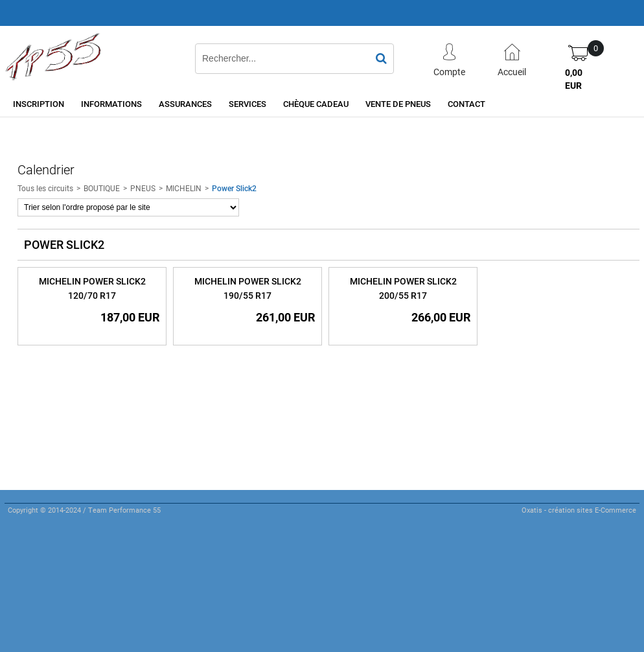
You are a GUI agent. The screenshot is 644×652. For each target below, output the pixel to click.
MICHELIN (184, 188)
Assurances (185, 104)
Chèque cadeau (316, 104)
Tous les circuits (45, 188)
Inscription (39, 104)
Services (247, 104)
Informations (111, 104)
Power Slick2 (234, 188)
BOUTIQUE (102, 188)
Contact (466, 104)
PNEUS (143, 188)
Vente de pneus (398, 104)
